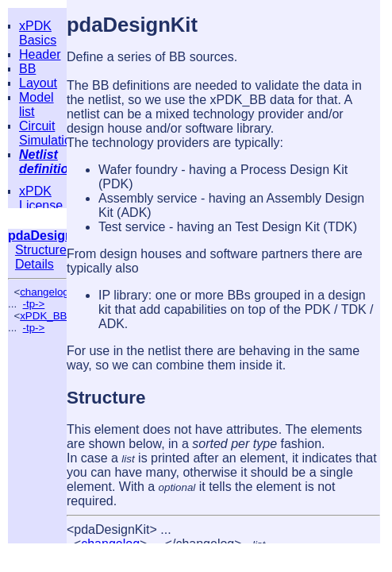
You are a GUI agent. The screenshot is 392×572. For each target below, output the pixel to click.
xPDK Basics (38, 33)
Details (35, 264)
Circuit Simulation (49, 133)
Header (40, 54)
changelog (44, 292)
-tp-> (34, 304)
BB (27, 69)
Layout (38, 83)
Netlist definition (48, 162)
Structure (41, 250)
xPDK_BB (43, 316)
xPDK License (41, 198)
